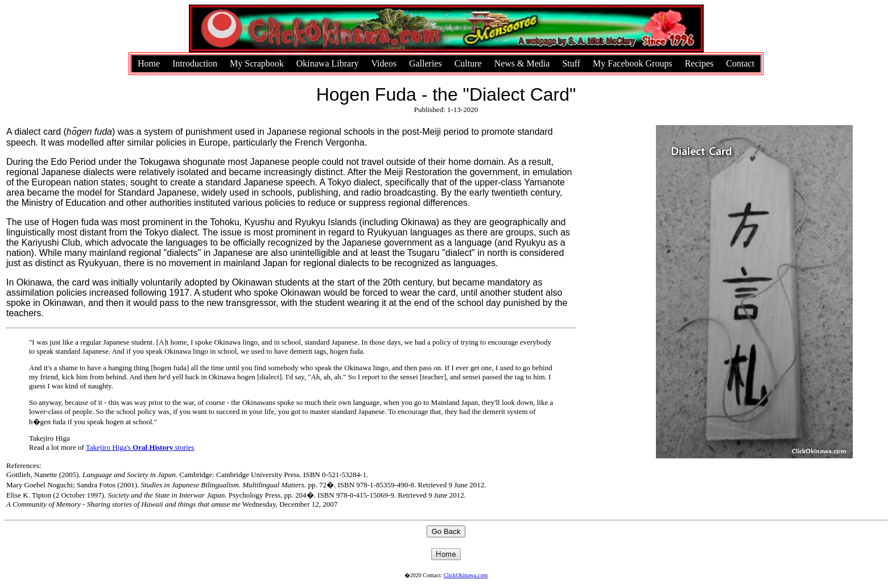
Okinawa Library (328, 63)
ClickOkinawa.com (466, 575)
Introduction (195, 63)
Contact (740, 63)
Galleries (426, 63)
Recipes (699, 63)
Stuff (571, 63)
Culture (468, 63)
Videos (384, 63)
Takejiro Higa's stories (140, 447)
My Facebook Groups (633, 63)
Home (149, 63)
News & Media (522, 63)
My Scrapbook (257, 63)
